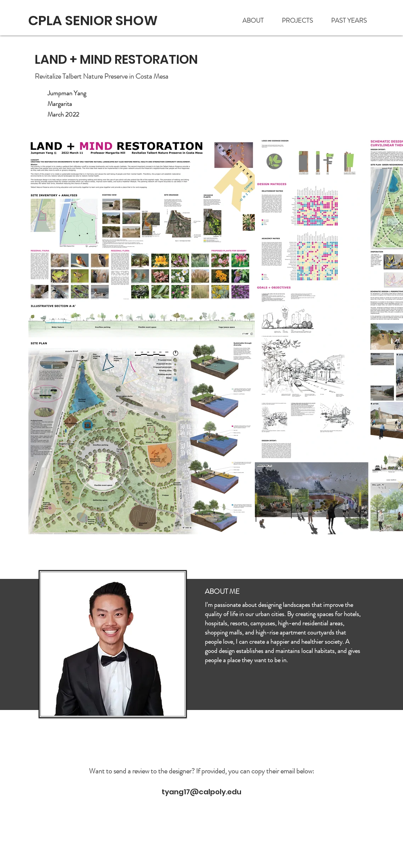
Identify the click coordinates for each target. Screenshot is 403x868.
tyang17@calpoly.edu (201, 792)
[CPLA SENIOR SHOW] (94, 21)
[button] (349, 21)
